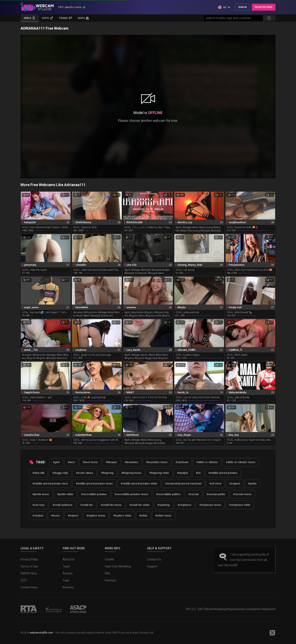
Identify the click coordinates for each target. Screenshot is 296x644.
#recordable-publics (168, 494)
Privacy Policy (29, 559)
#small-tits (87, 505)
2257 (24, 580)
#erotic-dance (85, 473)
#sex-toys (39, 505)
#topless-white (122, 516)
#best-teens (90, 462)
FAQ (108, 573)
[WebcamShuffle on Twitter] (272, 633)
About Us (69, 559)
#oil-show (215, 484)
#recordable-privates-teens (131, 494)
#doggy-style (60, 473)
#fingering (107, 473)
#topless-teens (96, 516)
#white (143, 516)
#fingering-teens (131, 473)
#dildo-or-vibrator (207, 462)
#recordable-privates (94, 494)
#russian (194, 494)
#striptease (184, 505)
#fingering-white (159, 473)
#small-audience (62, 505)
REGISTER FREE (264, 7)
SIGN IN (242, 7)
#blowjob (111, 462)
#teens (55, 516)
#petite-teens (41, 494)
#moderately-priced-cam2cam (183, 484)
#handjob (182, 473)
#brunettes (131, 462)
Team (66, 566)
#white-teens (163, 516)
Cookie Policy (29, 587)
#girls (56, 462)
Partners (110, 580)
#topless (73, 516)
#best (71, 462)
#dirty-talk (38, 473)
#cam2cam (182, 462)
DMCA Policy (29, 573)
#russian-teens (242, 494)
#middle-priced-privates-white (139, 484)
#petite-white (65, 494)
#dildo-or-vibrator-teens (241, 462)
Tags (66, 580)
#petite (252, 484)
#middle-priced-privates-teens (94, 484)
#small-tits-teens (111, 505)
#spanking (164, 505)
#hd (198, 473)
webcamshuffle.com (41, 633)
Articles (68, 573)
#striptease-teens (210, 505)
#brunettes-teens (157, 462)
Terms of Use (29, 566)
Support (152, 566)
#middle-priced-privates (223, 473)
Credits (109, 559)
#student (38, 516)
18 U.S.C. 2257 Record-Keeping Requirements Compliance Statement (231, 609)
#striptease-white (240, 505)
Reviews (68, 587)
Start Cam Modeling (118, 566)
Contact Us (154, 559)
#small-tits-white (139, 505)
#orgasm (235, 484)
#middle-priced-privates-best (50, 484)
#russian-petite (216, 494)
